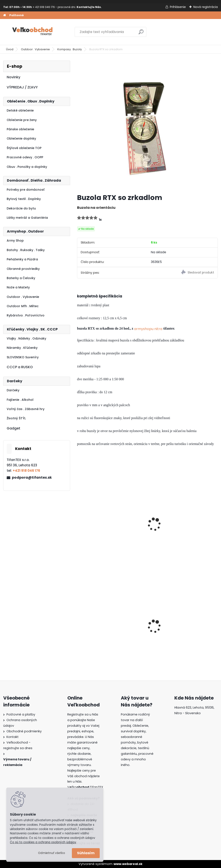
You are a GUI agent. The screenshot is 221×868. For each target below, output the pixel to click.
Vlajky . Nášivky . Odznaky (26, 338)
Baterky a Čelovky (21, 278)
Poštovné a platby (21, 714)
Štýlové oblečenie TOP (24, 148)
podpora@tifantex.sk (32, 477)
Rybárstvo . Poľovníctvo (26, 315)
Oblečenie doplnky (21, 138)
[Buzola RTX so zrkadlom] (147, 125)
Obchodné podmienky (24, 731)
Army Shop (15, 241)
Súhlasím (86, 853)
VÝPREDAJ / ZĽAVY (22, 87)
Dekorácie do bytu (21, 208)
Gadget (13, 428)
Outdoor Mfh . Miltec (23, 306)
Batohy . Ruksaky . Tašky (26, 250)
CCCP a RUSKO (20, 367)
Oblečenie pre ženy (22, 120)
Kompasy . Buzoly (70, 49)
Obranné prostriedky (23, 269)
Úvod (10, 49)
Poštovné (17, 15)
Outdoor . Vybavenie (35, 49)
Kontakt (13, 737)
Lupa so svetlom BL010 (147, 522)
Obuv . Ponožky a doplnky (27, 167)
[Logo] (33, 32)
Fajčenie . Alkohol (20, 400)
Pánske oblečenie (20, 129)
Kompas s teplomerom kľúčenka (195, 524)
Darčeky (13, 390)
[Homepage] (5, 15)
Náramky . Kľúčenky (22, 348)
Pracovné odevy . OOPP (25, 157)
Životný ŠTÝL (16, 418)
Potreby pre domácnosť (26, 190)
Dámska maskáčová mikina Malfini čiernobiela (193, 625)
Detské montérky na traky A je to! (97, 624)
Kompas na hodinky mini (97, 524)
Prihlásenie (178, 7)
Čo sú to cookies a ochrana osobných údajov (43, 842)
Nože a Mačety (18, 287)
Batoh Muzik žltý (141, 624)
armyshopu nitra (148, 329)
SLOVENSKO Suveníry (23, 357)
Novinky (13, 77)
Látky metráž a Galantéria (27, 218)
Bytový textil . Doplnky (24, 199)
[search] (141, 34)
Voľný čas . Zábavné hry (26, 409)
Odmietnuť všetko (51, 853)
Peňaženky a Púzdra (22, 259)
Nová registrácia (206, 7)
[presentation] (79, 518)
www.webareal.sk (128, 864)
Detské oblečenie (20, 110)
